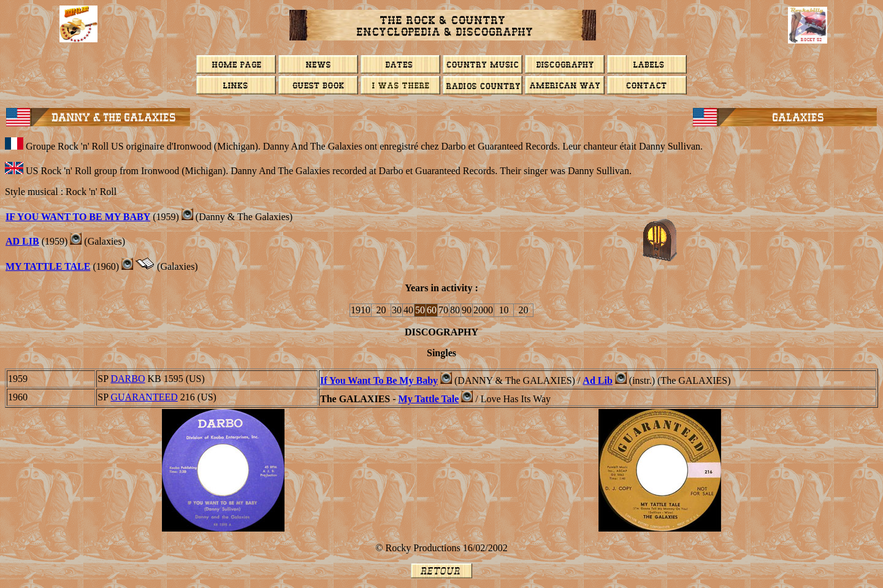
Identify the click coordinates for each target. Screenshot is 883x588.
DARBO (128, 379)
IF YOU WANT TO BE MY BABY (78, 217)
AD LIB (22, 241)
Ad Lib (597, 380)
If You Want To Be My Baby (379, 380)
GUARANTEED (144, 397)
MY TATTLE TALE (48, 266)
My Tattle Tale (429, 399)
